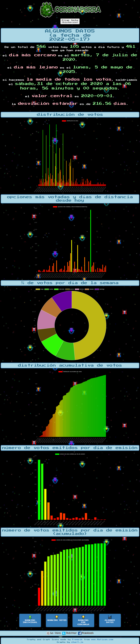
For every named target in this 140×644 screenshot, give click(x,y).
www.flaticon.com (102, 640)
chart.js (77, 642)
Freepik (77, 640)
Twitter (69, 633)
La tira (54, 633)
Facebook (86, 633)
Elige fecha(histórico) (70, 21)
